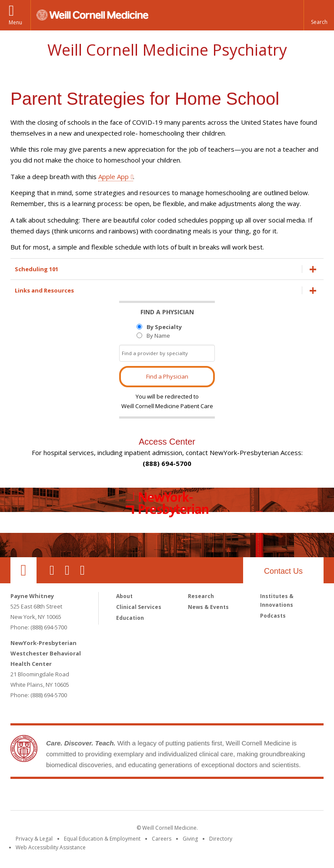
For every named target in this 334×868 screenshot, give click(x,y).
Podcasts (273, 616)
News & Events (208, 607)
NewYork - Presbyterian (240, 796)
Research (201, 596)
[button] (319, 15)
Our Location (23, 570)
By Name (158, 336)
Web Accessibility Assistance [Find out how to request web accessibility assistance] (51, 847)
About (124, 596)
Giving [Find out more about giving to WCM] (190, 839)
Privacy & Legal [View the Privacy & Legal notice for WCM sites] (34, 839)
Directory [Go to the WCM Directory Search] (221, 839)
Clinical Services (139, 607)
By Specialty (164, 327)
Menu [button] (15, 22)
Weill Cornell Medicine (104, 796)
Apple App (114, 176)
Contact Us (283, 571)
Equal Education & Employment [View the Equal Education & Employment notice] (102, 839)
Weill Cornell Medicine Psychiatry (167, 50)
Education (130, 618)
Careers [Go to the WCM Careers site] (162, 839)
